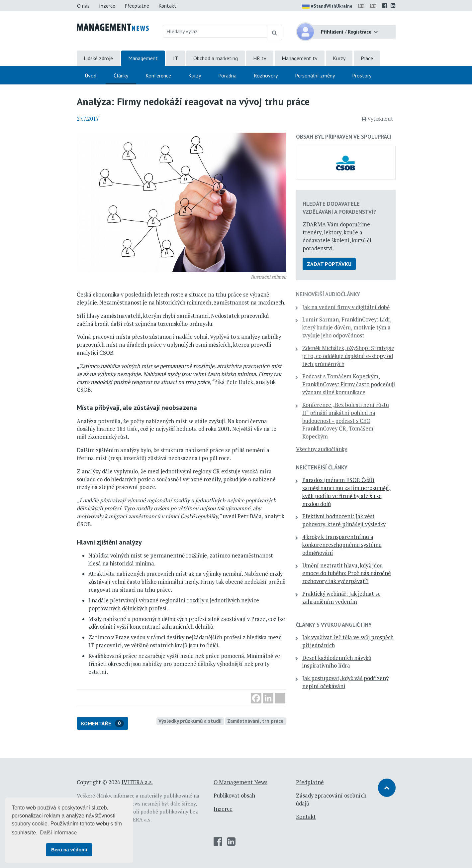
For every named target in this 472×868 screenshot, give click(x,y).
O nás (83, 6)
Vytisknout (377, 119)
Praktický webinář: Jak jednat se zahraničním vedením (341, 598)
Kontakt (167, 6)
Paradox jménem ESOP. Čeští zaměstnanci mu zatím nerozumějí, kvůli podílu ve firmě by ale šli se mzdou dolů (346, 492)
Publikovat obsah (234, 796)
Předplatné (137, 6)
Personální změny (315, 75)
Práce (367, 58)
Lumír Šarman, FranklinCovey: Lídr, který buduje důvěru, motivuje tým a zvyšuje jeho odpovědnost (347, 327)
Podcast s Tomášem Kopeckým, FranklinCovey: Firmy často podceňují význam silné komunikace (349, 384)
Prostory (362, 75)
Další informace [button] (58, 833)
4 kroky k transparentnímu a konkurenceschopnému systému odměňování (342, 545)
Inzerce (107, 6)
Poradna (227, 75)
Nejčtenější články (322, 467)
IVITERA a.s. (137, 782)
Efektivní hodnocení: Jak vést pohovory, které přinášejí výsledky (344, 520)
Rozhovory (266, 75)
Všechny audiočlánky (322, 449)
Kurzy (339, 58)
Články (121, 75)
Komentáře (102, 724)
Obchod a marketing (216, 58)
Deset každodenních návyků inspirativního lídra (337, 662)
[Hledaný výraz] (215, 31)
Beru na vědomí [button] (69, 850)
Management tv (300, 58)
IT (176, 58)
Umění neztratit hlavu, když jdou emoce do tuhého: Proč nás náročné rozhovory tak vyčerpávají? (347, 573)
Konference (158, 75)
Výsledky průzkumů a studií (190, 721)
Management (143, 58)
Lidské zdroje (98, 58)
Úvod (91, 75)
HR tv (260, 58)
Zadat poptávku (329, 264)
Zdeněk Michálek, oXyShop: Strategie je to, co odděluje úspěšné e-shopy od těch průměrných (348, 356)
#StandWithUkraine (327, 7)
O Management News (240, 782)
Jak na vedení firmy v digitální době (346, 307)
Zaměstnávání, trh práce (255, 721)
